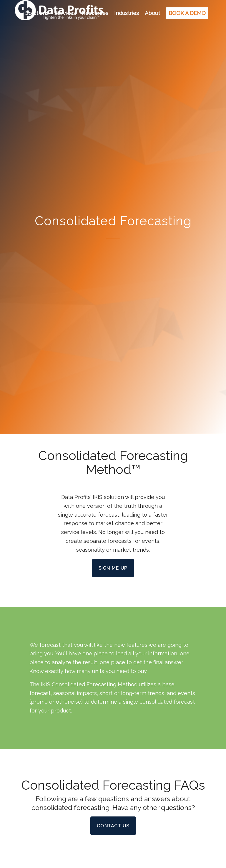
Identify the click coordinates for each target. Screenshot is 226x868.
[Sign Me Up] (113, 568)
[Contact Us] (113, 826)
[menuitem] (37, 13)
